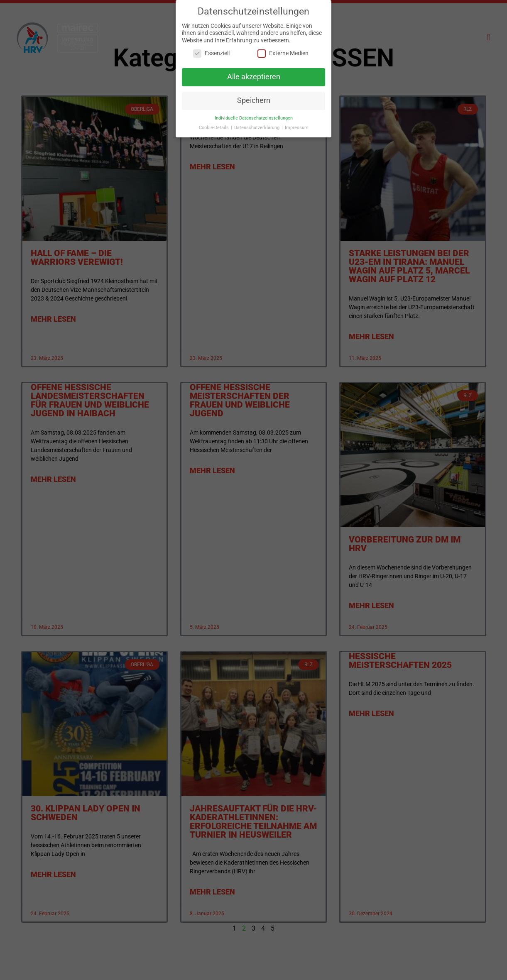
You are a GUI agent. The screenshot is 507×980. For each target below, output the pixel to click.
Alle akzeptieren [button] (254, 73)
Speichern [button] (254, 96)
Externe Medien (283, 50)
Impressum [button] (297, 123)
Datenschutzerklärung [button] (257, 123)
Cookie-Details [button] (214, 123)
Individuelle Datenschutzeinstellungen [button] (254, 114)
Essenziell (211, 50)
